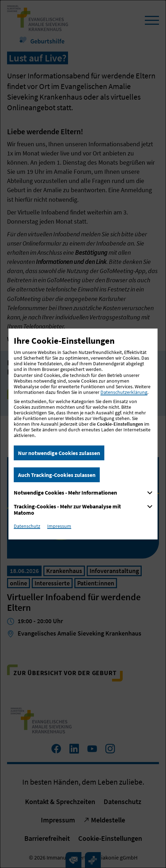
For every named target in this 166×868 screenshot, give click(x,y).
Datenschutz (27, 526)
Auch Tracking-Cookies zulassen (57, 475)
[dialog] (83, 434)
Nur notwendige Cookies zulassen (59, 453)
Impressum (59, 526)
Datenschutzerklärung (124, 392)
